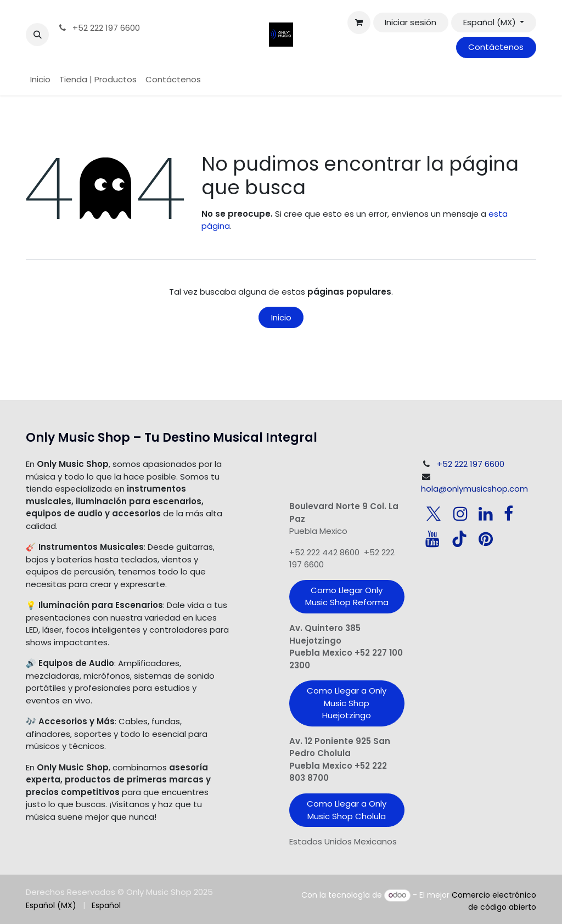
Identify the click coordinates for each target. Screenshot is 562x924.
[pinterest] (486, 539)
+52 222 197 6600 (99, 28)
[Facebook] (508, 514)
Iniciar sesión (411, 22)
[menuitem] (40, 80)
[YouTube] (432, 539)
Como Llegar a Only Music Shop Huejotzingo (347, 703)
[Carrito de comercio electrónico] (359, 22)
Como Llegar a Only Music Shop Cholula (347, 810)
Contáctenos (496, 47)
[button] (37, 35)
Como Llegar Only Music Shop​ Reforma (347, 596)
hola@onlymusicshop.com (474, 489)
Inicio (281, 317)
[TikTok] (459, 539)
